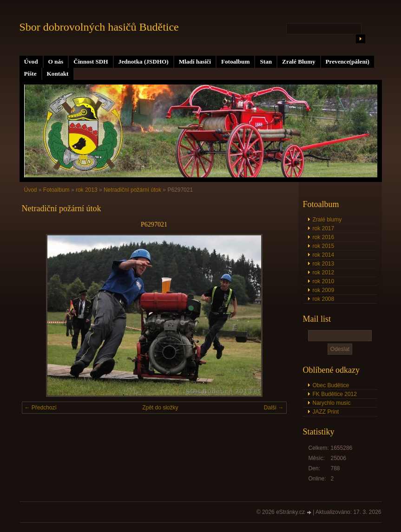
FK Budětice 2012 (335, 394)
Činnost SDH (91, 62)
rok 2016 (324, 237)
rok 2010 (324, 281)
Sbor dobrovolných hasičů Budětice (99, 27)
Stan (266, 62)
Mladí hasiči (195, 62)
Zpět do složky (160, 408)
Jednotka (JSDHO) (144, 62)
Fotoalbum (236, 62)
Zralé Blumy (299, 62)
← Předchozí (41, 408)
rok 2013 (324, 264)
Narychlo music (332, 403)
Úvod (31, 62)
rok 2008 (324, 299)
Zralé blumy (327, 220)
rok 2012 (324, 272)
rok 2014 (324, 255)
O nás (56, 62)
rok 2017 (324, 228)
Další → (274, 408)
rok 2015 (324, 246)
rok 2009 (324, 290)
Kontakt (58, 74)
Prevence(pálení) (348, 62)
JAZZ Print (326, 412)
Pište (30, 74)
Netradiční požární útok (132, 190)
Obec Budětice (331, 385)
